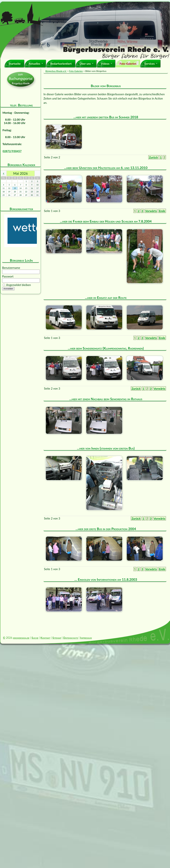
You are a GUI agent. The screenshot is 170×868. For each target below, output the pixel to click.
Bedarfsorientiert (61, 64)
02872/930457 (12, 151)
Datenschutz (71, 638)
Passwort (8, 276)
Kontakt (45, 638)
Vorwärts (151, 211)
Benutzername (11, 268)
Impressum (86, 638)
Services (150, 64)
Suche (35, 638)
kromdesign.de (21, 638)
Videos (105, 64)
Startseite (15, 64)
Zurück (153, 157)
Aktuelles (35, 64)
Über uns (85, 64)
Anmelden (8, 289)
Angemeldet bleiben (18, 285)
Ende (162, 211)
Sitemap (57, 638)
